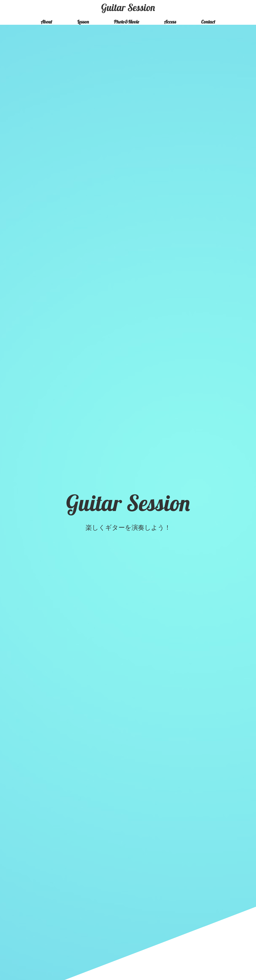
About (46, 22)
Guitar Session (128, 8)
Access (170, 22)
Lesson (83, 22)
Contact (208, 22)
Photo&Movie (126, 22)
